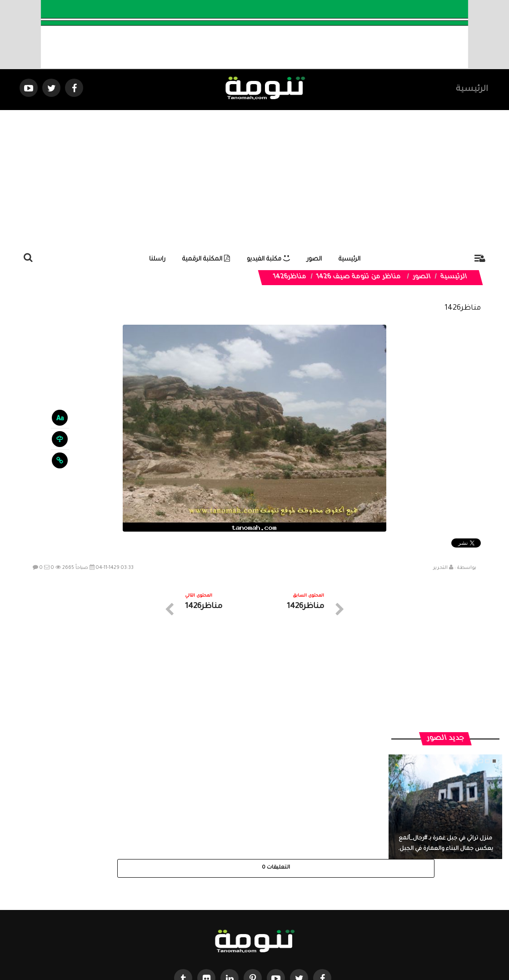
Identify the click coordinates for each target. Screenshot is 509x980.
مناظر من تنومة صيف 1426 (359, 277)
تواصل (209, 898)
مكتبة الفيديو (268, 259)
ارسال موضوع (170, 898)
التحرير (440, 568)
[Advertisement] (254, 178)
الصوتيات (241, 898)
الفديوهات (277, 898)
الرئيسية (472, 90)
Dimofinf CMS (262, 942)
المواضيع (313, 898)
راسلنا (157, 259)
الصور (314, 259)
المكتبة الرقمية (206, 259)
